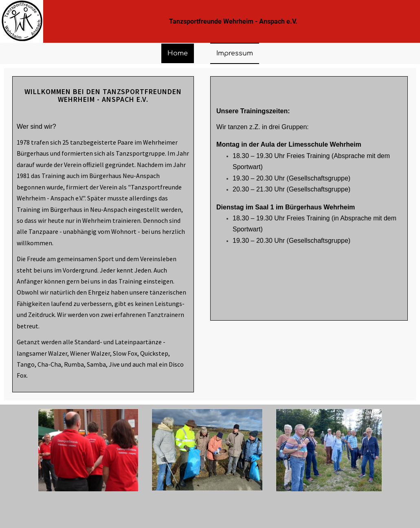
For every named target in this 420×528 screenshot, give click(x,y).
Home (178, 53)
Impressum (235, 53)
